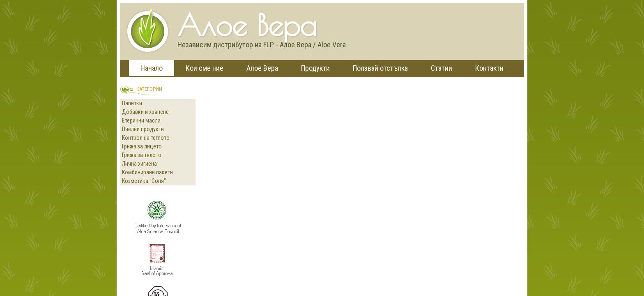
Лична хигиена (139, 164)
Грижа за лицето (142, 146)
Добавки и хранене (145, 112)
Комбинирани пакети (147, 172)
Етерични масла (141, 120)
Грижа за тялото (142, 155)
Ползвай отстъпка (380, 68)
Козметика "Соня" (144, 181)
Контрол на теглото (146, 138)
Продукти (315, 68)
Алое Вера (262, 68)
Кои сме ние (205, 68)
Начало (152, 68)
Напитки (132, 103)
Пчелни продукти (143, 129)
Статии (442, 68)
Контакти (489, 68)
